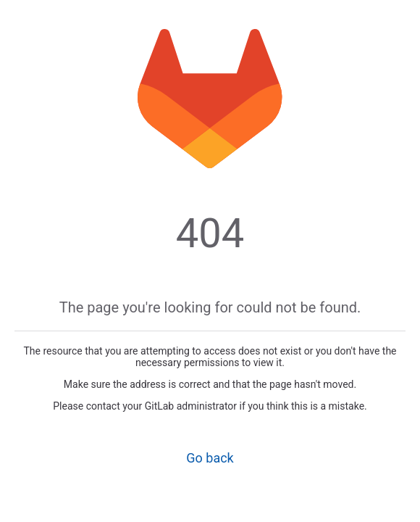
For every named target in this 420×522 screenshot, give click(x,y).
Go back (210, 458)
